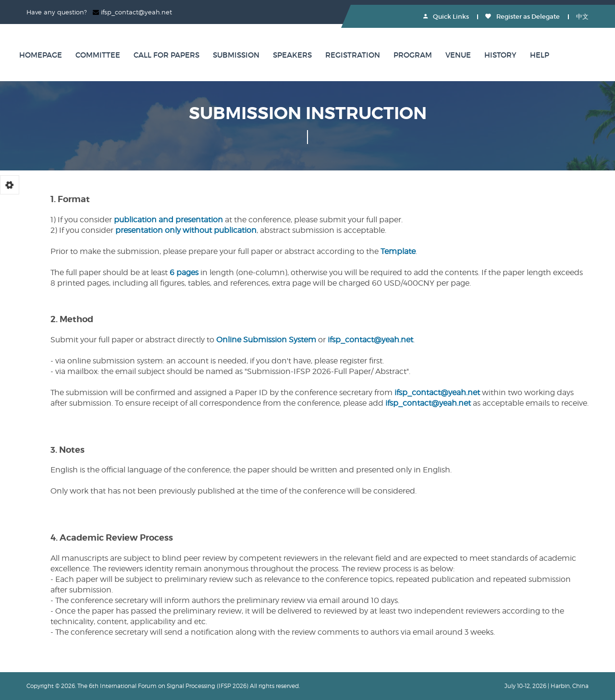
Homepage (41, 55)
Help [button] (540, 55)
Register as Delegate (523, 17)
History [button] (500, 55)
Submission (236, 55)
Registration (353, 55)
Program (413, 55)
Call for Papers (166, 55)
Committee (98, 55)
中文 (582, 17)
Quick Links (446, 17)
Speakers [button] (292, 55)
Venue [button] (458, 55)
